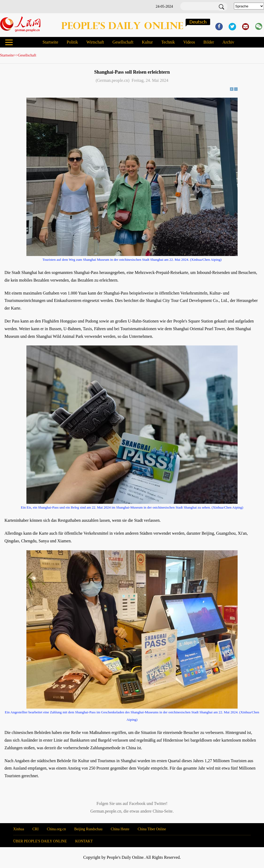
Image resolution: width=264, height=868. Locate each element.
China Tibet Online (152, 829)
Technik (168, 42)
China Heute (120, 829)
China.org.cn (56, 829)
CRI (36, 829)
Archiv (228, 42)
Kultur (147, 42)
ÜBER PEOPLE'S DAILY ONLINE (40, 841)
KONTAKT (84, 841)
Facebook (137, 803)
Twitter (160, 803)
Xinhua (19, 829)
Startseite (50, 42)
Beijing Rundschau (88, 829)
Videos (189, 42)
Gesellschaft (123, 42)
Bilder (209, 42)
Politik (72, 42)
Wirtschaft (95, 42)
